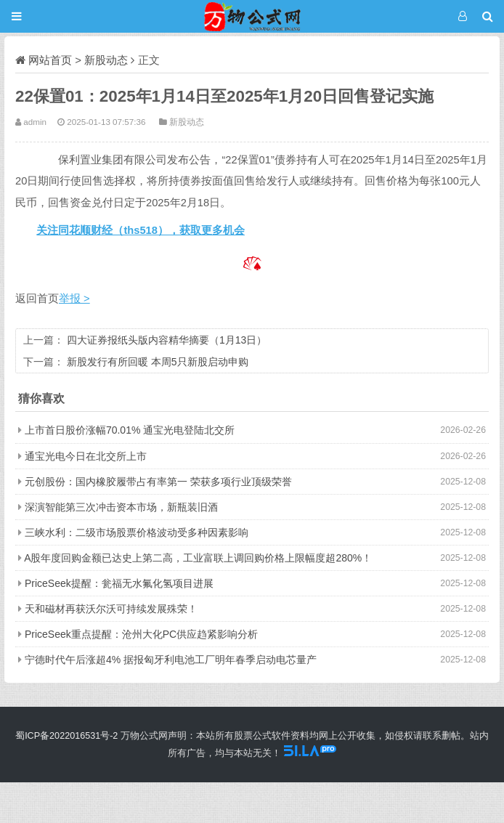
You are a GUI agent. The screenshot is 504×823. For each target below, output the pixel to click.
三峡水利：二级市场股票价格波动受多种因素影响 (137, 532)
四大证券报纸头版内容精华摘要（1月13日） (167, 340)
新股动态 (106, 60)
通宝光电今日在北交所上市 (86, 456)
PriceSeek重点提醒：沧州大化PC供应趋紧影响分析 (141, 634)
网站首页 (50, 60)
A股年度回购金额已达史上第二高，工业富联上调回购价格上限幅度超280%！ (198, 558)
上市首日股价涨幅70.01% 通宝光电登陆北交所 (130, 430)
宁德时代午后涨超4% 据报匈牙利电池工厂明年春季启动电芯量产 (171, 660)
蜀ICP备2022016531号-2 (66, 736)
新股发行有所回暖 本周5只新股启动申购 (158, 362)
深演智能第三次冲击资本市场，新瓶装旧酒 (121, 507)
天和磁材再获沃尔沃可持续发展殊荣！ (111, 609)
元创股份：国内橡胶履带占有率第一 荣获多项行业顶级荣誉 (158, 482)
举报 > (74, 299)
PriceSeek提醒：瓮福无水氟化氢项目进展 (119, 583)
